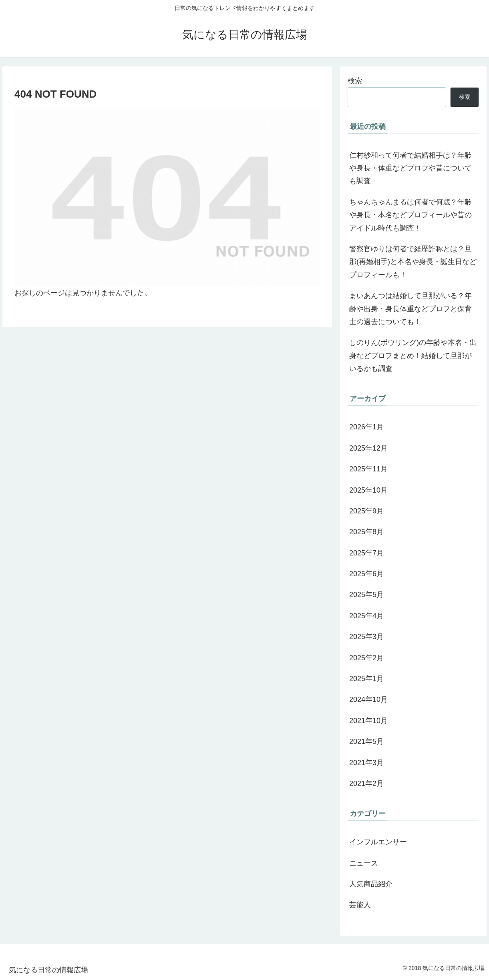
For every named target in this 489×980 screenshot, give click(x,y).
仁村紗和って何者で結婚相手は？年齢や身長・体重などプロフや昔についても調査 (411, 168)
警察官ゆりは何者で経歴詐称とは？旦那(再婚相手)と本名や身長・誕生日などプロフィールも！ (413, 262)
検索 (355, 81)
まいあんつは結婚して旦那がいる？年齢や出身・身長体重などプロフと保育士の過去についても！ (411, 309)
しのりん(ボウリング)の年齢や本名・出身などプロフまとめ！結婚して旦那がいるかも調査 (413, 356)
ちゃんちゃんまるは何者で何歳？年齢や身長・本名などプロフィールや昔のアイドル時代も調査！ (411, 215)
